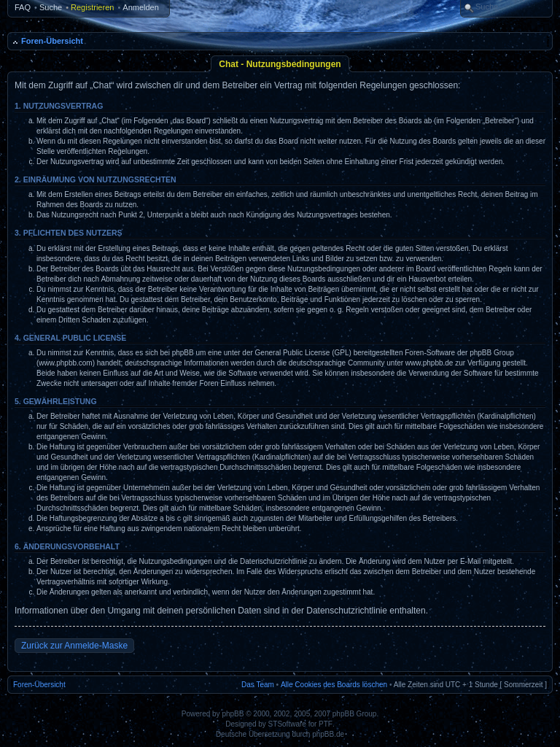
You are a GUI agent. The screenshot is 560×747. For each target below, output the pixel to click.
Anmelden (141, 7)
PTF (326, 724)
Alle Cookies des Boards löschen (334, 685)
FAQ (23, 7)
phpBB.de (328, 734)
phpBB (233, 714)
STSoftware (287, 724)
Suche (51, 7)
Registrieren (92, 7)
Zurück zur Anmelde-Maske (74, 646)
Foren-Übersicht (52, 41)
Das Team (258, 685)
